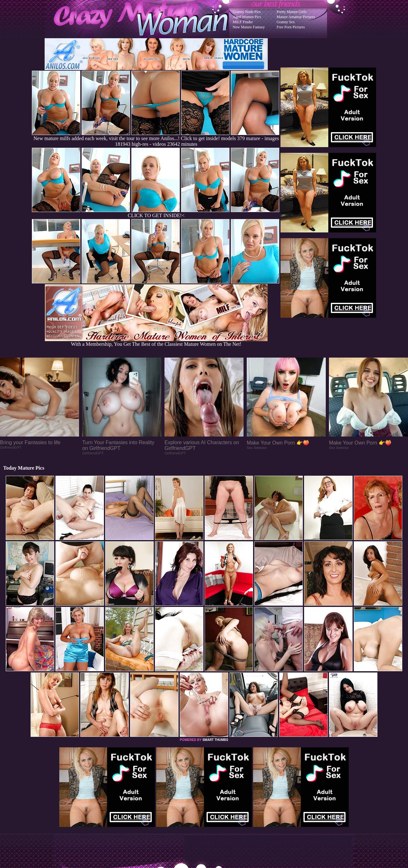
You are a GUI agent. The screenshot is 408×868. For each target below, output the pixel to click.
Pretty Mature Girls (291, 12)
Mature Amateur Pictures (296, 17)
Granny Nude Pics (247, 12)
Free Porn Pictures (291, 27)
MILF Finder (243, 22)
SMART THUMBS (215, 740)
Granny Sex (286, 22)
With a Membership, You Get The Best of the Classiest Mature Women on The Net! (156, 342)
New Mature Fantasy (249, 27)
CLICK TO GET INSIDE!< (156, 215)
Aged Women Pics (247, 17)
